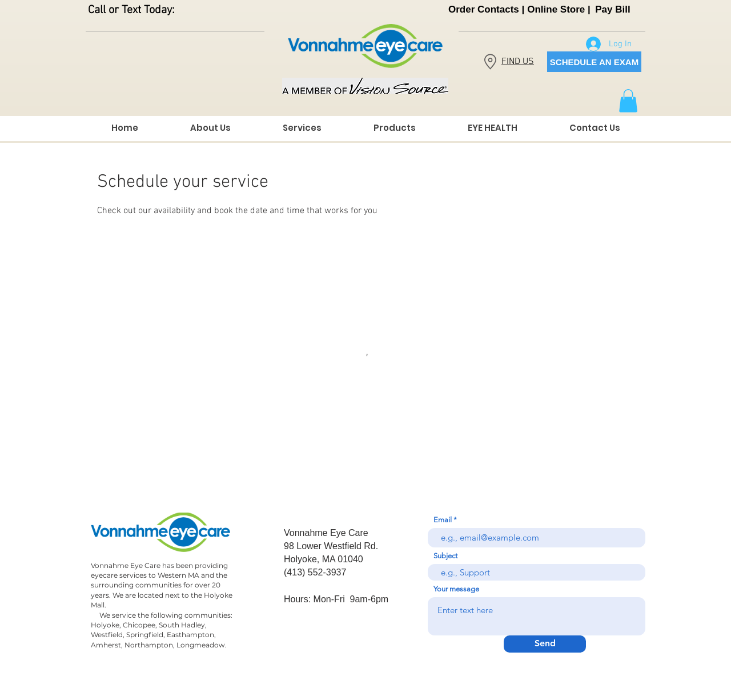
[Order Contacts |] (486, 10)
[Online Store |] (559, 10)
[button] (628, 101)
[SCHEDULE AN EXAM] (594, 62)
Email (443, 520)
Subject (445, 556)
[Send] (545, 644)
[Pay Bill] (613, 10)
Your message (456, 589)
